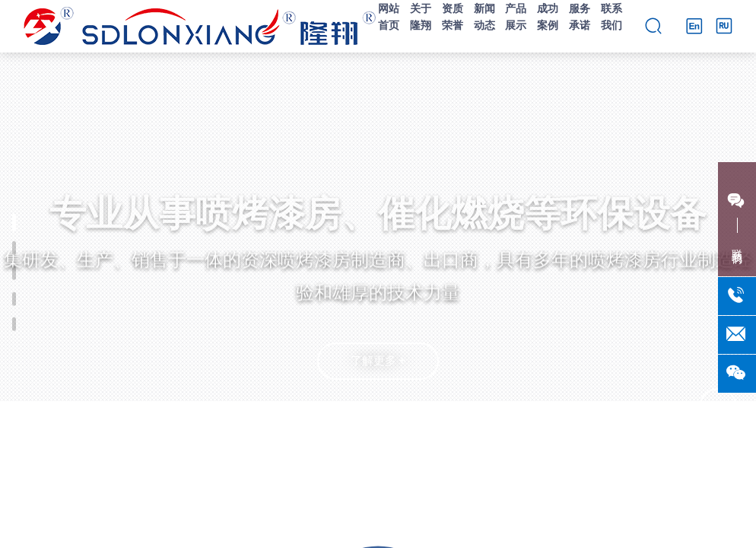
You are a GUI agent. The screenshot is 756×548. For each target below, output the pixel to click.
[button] (378, 518)
